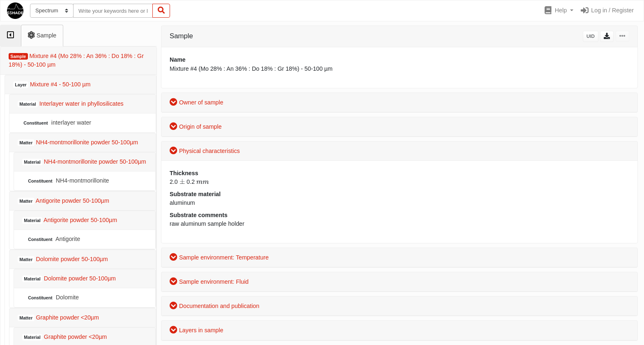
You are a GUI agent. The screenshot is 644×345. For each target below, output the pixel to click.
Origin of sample (196, 127)
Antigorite (53, 239)
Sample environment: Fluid (209, 282)
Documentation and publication (214, 306)
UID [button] (591, 36)
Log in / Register (607, 10)
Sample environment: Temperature (219, 257)
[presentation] (182, 182)
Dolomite (53, 298)
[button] (558, 11)
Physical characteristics (205, 151)
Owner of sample (197, 102)
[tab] (10, 36)
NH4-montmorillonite (68, 181)
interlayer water (56, 123)
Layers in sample (197, 330)
